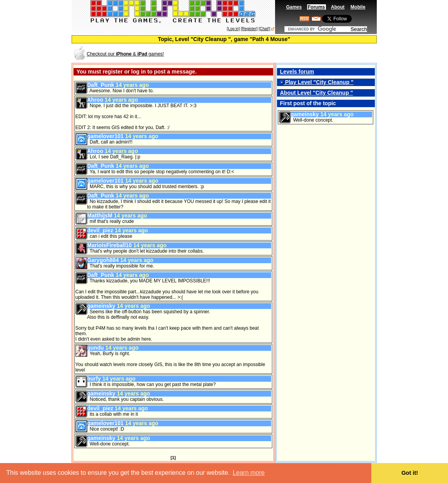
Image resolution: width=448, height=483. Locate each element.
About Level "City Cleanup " (317, 93)
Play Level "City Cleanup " (317, 82)
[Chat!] (264, 29)
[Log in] (233, 29)
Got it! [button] (410, 473)
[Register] (249, 29)
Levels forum (297, 72)
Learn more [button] (249, 473)
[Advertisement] (284, 53)
